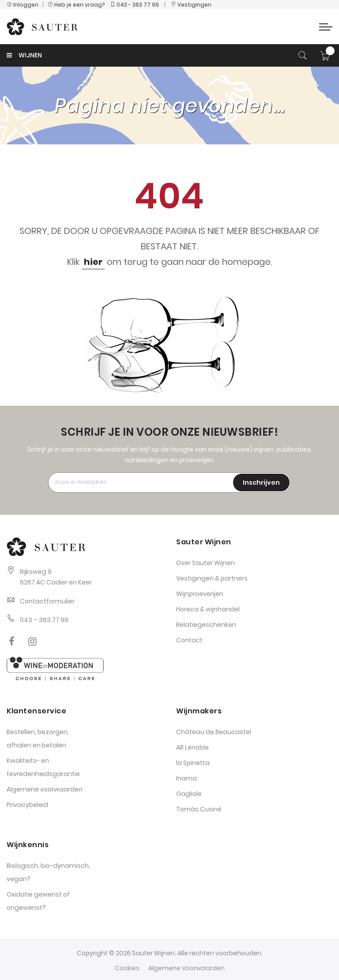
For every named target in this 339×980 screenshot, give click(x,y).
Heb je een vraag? (78, 5)
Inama (186, 778)
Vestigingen (191, 5)
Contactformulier (47, 601)
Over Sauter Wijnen (205, 563)
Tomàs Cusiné (199, 809)
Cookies (127, 968)
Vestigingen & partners (212, 578)
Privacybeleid (27, 805)
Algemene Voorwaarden (186, 968)
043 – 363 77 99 (44, 620)
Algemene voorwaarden (45, 789)
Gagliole (189, 794)
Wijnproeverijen (200, 594)
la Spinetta (193, 763)
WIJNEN (24, 55)
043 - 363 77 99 (134, 5)
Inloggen (23, 5)
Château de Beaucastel (214, 732)
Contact (189, 640)
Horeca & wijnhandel (208, 609)
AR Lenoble (192, 747)
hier (93, 262)
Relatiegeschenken (206, 625)
